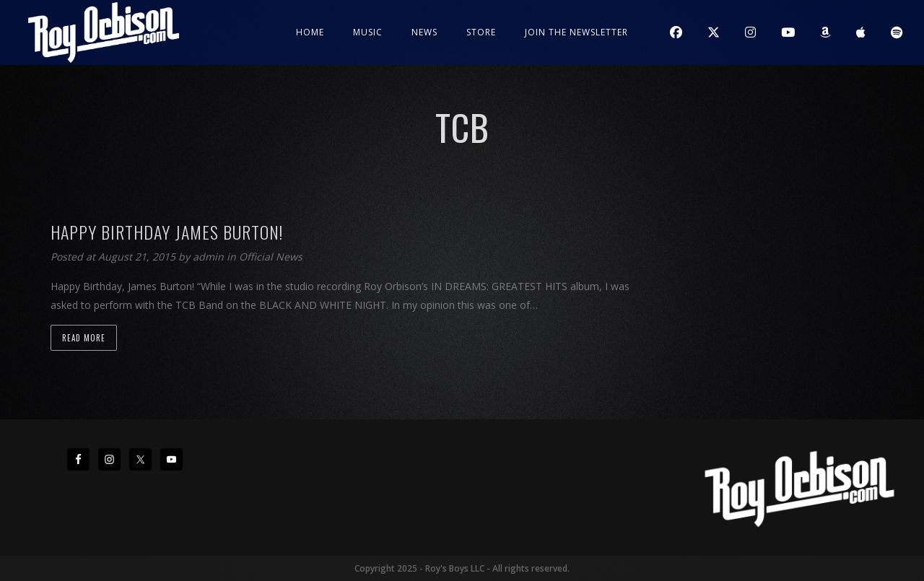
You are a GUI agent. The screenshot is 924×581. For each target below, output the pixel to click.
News (424, 32)
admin (210, 257)
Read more (84, 338)
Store (481, 32)
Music (368, 32)
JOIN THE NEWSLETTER (576, 32)
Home (310, 32)
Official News (271, 257)
